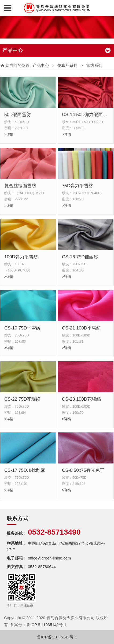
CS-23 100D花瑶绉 (81, 399)
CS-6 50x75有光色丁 (83, 470)
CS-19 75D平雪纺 (23, 328)
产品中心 (41, 66)
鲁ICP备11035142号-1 (46, 625)
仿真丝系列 (67, 66)
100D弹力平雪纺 (21, 257)
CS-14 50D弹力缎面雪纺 (87, 115)
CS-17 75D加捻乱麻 (25, 470)
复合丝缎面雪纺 (20, 186)
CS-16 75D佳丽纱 (80, 257)
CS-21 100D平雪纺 (81, 328)
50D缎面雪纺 (18, 115)
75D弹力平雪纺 (78, 186)
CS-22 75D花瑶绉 (23, 399)
